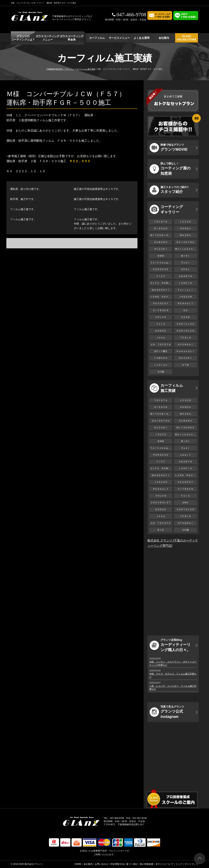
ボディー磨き (161, 351)
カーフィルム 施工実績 (166, 388)
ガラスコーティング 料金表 (72, 38)
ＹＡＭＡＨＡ (161, 358)
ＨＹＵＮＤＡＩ (185, 345)
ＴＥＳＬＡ (185, 338)
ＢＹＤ (161, 530)
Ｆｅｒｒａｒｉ (185, 290)
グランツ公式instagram (167, 712)
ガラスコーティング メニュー (48, 38)
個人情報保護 (146, 864)
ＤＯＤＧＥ (161, 331)
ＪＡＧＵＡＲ (185, 297)
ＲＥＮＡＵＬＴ (185, 303)
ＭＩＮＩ (185, 256)
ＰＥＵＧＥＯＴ (161, 303)
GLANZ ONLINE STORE (187, 38)
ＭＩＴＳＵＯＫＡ (185, 428)
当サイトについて (164, 864)
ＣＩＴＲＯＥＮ (162, 310)
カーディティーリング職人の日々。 (170, 645)
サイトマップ (191, 864)
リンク (179, 864)
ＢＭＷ (161, 256)
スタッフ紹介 (169, 190)
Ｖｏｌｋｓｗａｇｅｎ (161, 263)
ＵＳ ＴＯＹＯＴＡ (161, 345)
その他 (161, 372)
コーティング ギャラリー (166, 209)
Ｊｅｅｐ (161, 338)
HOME (78, 864)
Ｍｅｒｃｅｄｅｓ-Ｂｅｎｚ (186, 249)
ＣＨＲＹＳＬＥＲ (185, 331)
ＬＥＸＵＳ (185, 222)
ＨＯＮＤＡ (185, 228)
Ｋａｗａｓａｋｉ (185, 351)
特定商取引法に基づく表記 (124, 864)
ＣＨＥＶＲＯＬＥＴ (161, 503)
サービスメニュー (119, 38)
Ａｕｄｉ (185, 263)
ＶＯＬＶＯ (161, 317)
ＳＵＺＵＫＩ (161, 249)
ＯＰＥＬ (185, 269)
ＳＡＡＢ (185, 317)
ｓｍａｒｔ (185, 455)
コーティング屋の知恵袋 (170, 169)
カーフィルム (97, 38)
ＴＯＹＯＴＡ (161, 222)
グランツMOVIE (169, 148)
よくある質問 (142, 38)
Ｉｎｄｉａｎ (161, 365)
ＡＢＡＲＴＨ (185, 276)
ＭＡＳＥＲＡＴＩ (161, 290)
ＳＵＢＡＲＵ (161, 242)
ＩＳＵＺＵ (161, 434)
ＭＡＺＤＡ (185, 235)
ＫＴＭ (185, 365)
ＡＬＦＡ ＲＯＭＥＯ (161, 283)
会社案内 (164, 38)
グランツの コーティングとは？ (23, 38)
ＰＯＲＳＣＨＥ (161, 269)
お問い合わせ (102, 864)
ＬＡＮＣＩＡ (185, 283)
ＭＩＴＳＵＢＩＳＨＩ (161, 235)
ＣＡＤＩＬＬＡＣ (185, 324)
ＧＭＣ (185, 503)
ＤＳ (185, 310)
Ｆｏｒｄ (161, 324)
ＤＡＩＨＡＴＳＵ (185, 242)
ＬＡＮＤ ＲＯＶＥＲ (161, 297)
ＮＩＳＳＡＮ (161, 228)
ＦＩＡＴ (161, 276)
